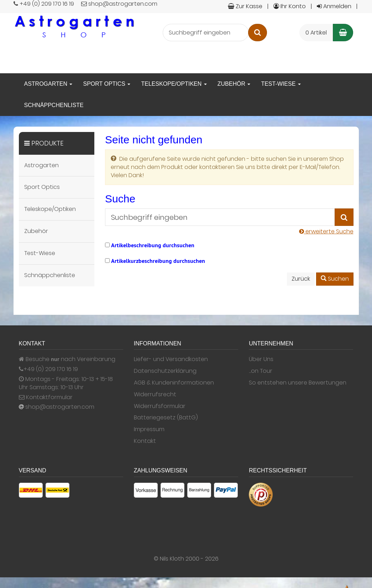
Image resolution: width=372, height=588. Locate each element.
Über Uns (261, 359)
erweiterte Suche (326, 231)
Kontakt (145, 441)
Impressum (149, 429)
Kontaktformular (46, 397)
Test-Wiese (281, 84)
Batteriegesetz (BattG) (166, 418)
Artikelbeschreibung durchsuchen (153, 245)
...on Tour (261, 371)
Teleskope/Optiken (174, 84)
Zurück (301, 279)
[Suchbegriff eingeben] (206, 33)
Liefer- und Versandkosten (171, 359)
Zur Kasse (245, 6)
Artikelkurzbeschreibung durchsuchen (158, 261)
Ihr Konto (290, 6)
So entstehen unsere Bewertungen (298, 383)
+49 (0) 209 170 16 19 (51, 369)
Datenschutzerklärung (165, 371)
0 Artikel (316, 33)
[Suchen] (258, 33)
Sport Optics (107, 84)
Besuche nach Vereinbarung (67, 359)
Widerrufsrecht (155, 394)
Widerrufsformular (160, 406)
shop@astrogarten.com (60, 407)
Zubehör (234, 84)
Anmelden (334, 6)
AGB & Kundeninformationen (174, 383)
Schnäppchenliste (54, 105)
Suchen (335, 279)
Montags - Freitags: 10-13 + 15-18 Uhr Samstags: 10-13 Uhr (66, 383)
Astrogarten (48, 84)
